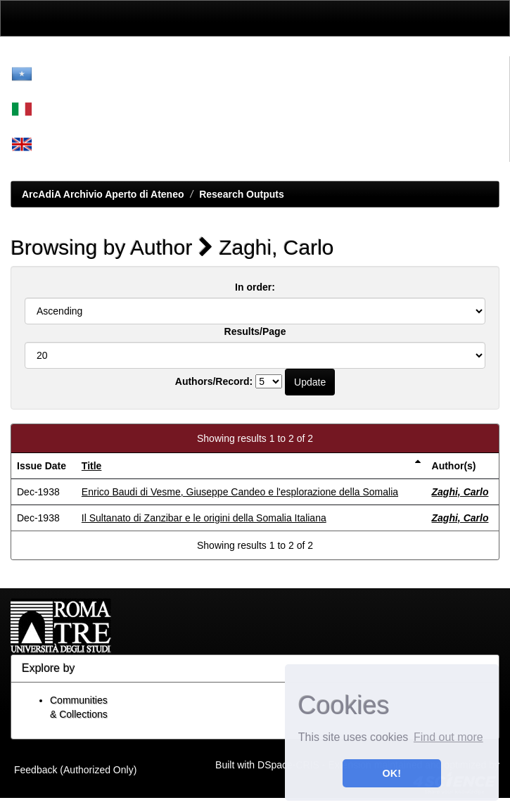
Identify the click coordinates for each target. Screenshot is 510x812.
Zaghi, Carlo (460, 492)
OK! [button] (392, 773)
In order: (255, 287)
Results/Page (255, 331)
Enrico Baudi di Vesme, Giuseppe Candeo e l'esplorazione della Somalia (240, 492)
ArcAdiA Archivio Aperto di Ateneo (103, 194)
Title (92, 466)
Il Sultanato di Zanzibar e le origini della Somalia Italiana (204, 518)
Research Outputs (242, 194)
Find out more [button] (448, 737)
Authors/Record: (214, 381)
